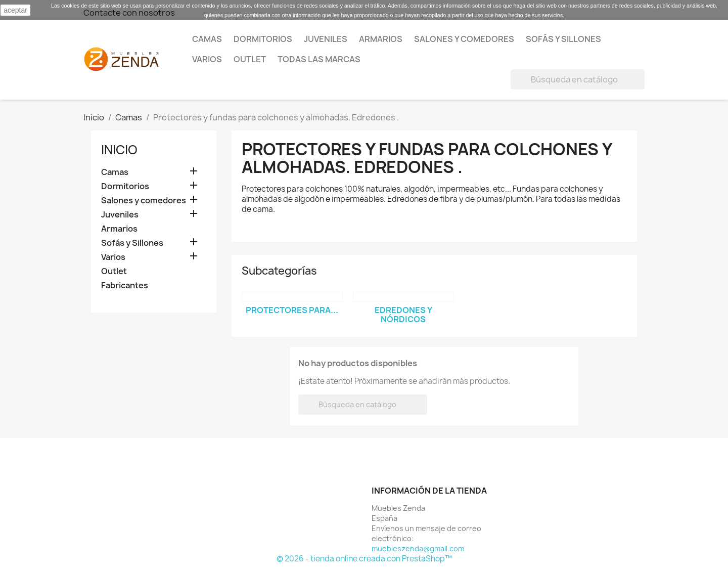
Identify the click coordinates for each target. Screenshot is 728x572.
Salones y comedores (464, 39)
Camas (207, 39)
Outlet (250, 59)
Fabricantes (125, 285)
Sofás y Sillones (563, 39)
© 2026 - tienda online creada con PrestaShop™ (364, 559)
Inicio (119, 150)
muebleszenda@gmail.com (418, 548)
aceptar (15, 10)
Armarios (381, 39)
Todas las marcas (319, 59)
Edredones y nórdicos (403, 315)
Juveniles (326, 39)
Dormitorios (263, 39)
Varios (207, 59)
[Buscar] (578, 79)
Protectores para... (292, 310)
